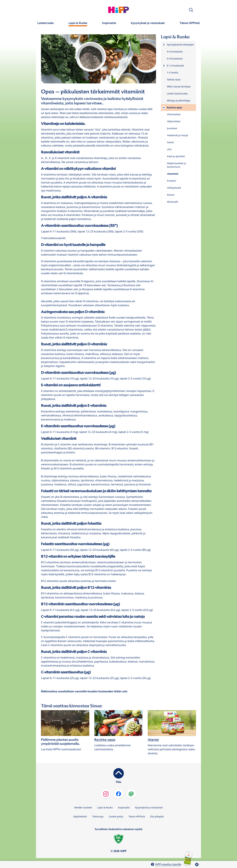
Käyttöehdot (80, 816)
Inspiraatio (124, 807)
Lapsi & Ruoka (105, 807)
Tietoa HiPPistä (137, 816)
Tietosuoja (98, 816)
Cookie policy (116, 816)
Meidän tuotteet (83, 807)
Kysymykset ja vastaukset (149, 807)
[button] (191, 10)
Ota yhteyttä (157, 816)
